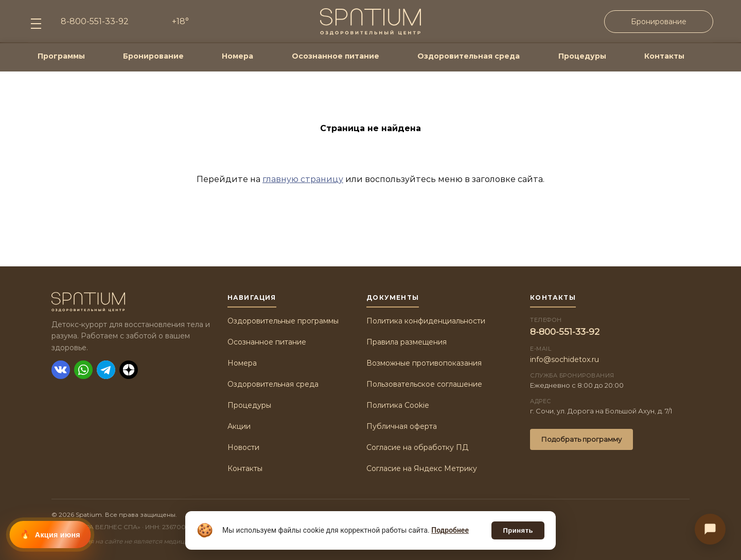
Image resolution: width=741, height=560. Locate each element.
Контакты (664, 56)
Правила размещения (407, 342)
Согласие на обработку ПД (417, 447)
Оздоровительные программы (283, 321)
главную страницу (303, 179)
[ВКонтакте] (61, 370)
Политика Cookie (398, 405)
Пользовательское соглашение (424, 384)
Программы (61, 56)
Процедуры (582, 56)
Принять (518, 530)
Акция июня (58, 535)
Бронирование (659, 22)
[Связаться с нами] (710, 529)
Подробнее (450, 530)
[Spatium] (131, 302)
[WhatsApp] (83, 370)
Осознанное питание (336, 56)
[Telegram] (106, 370)
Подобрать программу (581, 439)
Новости (243, 447)
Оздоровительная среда (469, 56)
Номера (237, 56)
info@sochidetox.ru (564, 359)
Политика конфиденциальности (426, 321)
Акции (239, 426)
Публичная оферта (402, 426)
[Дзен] (129, 370)
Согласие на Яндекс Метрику (422, 468)
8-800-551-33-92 (565, 332)
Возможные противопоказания (424, 363)
